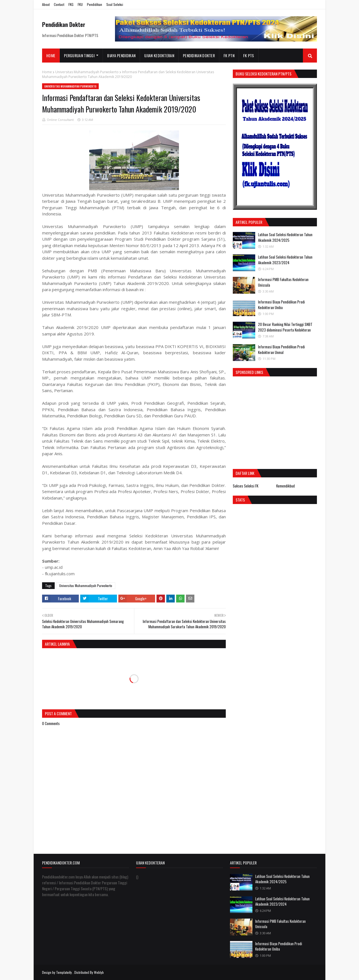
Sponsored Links (249, 372)
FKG (71, 4)
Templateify (64, 972)
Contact (59, 4)
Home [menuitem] (51, 55)
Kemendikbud (286, 486)
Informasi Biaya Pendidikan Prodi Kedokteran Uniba (281, 305)
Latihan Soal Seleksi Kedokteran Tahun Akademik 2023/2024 (285, 260)
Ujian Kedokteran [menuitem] (159, 55)
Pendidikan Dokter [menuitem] (199, 55)
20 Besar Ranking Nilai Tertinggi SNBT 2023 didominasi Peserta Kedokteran (285, 327)
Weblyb (99, 972)
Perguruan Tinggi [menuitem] (79, 55)
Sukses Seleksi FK (246, 486)
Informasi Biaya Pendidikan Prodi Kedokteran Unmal (281, 349)
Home (47, 72)
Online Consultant (60, 120)
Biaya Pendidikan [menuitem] (121, 55)
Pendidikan (95, 4)
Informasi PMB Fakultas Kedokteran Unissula (283, 282)
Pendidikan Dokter (64, 24)
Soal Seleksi (115, 4)
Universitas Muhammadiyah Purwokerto (87, 72)
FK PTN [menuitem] (229, 55)
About (46, 4)
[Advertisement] (280, 421)
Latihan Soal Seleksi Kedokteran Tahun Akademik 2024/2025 (285, 237)
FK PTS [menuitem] (249, 55)
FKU (80, 4)
